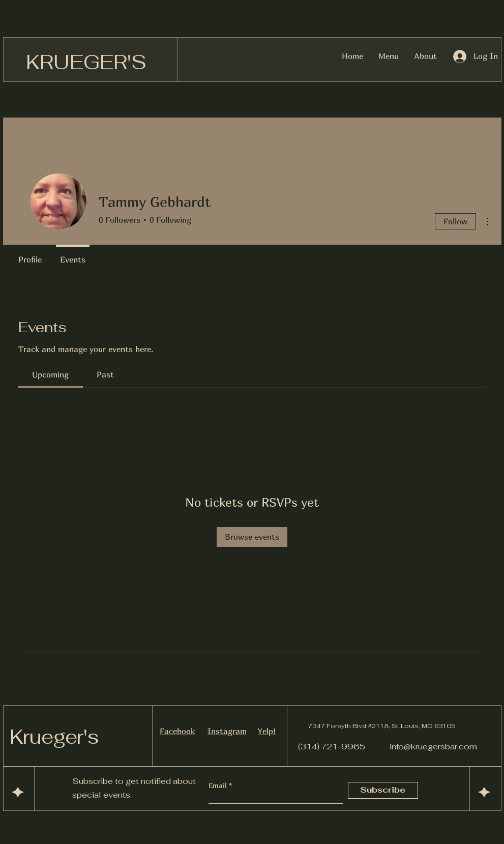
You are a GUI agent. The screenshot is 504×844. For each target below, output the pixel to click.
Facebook (177, 731)
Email (219, 785)
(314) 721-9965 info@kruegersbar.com (388, 747)
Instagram (227, 731)
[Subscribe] (383, 790)
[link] (50, 374)
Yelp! (267, 731)
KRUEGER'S (86, 62)
